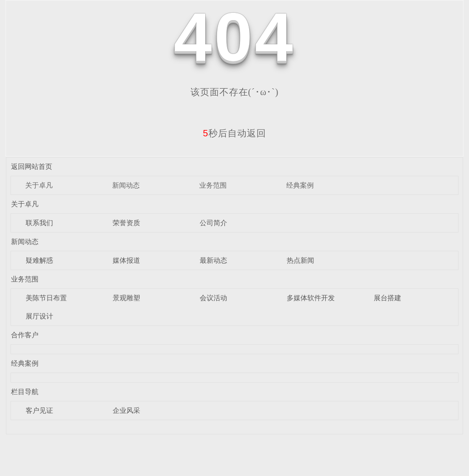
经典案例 (300, 185)
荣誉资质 (126, 223)
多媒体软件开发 (311, 298)
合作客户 (25, 335)
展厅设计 (39, 316)
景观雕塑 (126, 298)
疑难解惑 (39, 260)
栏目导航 (25, 392)
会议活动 (213, 298)
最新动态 (213, 260)
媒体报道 (126, 260)
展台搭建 (387, 298)
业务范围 (213, 185)
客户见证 (39, 410)
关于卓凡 (39, 185)
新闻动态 (126, 185)
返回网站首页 (32, 166)
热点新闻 (300, 260)
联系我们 (39, 223)
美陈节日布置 (46, 298)
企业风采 (126, 410)
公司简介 (213, 223)
